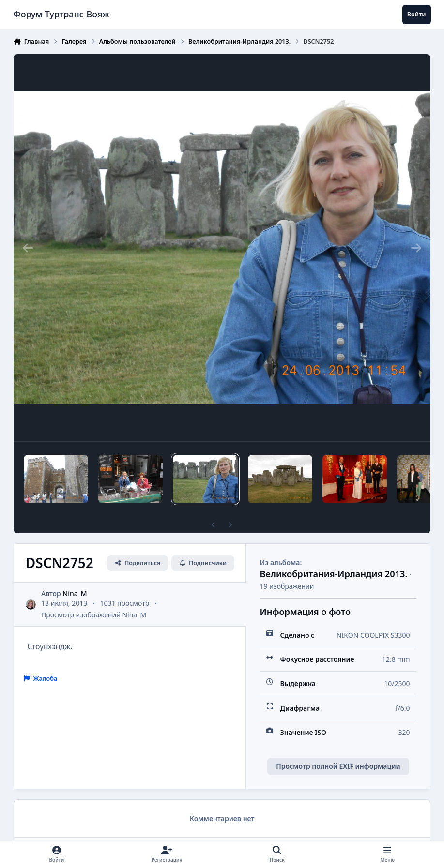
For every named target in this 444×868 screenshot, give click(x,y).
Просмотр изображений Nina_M (94, 615)
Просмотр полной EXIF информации (338, 766)
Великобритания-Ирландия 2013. (333, 574)
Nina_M (75, 593)
